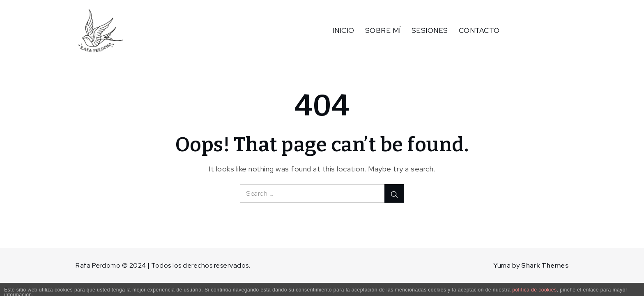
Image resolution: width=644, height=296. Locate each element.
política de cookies (534, 290)
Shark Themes (545, 265)
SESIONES (430, 30)
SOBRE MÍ (383, 30)
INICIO (344, 30)
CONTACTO (479, 30)
